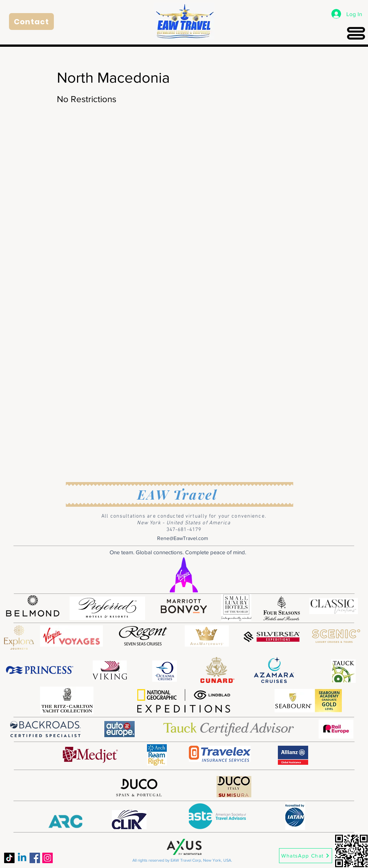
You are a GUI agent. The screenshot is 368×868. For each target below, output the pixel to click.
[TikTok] (9, 858)
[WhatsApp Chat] (306, 856)
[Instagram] (47, 858)
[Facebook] (35, 858)
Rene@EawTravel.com (183, 538)
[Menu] (356, 33)
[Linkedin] (22, 858)
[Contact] (31, 22)
